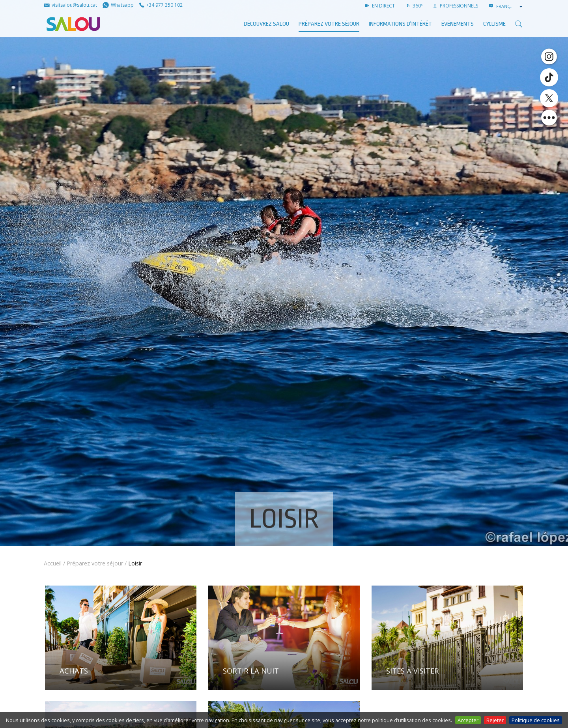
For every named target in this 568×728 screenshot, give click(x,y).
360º (414, 6)
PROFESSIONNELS (456, 6)
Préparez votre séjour (329, 24)
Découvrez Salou (266, 24)
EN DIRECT (380, 6)
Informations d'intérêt (400, 24)
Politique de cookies (536, 720)
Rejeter (495, 720)
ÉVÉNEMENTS (458, 24)
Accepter (468, 720)
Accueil (53, 563)
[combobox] (510, 6)
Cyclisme (494, 24)
